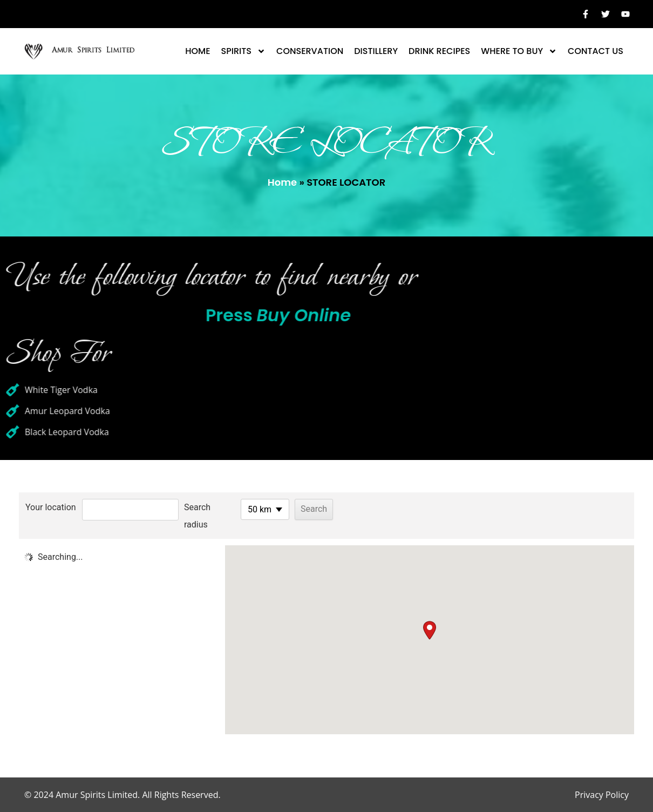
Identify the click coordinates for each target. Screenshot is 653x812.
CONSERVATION (310, 51)
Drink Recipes (439, 51)
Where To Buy (519, 51)
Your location (51, 507)
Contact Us (596, 51)
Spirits (243, 51)
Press (222, 315)
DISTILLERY (376, 51)
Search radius (197, 516)
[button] (430, 630)
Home (198, 51)
